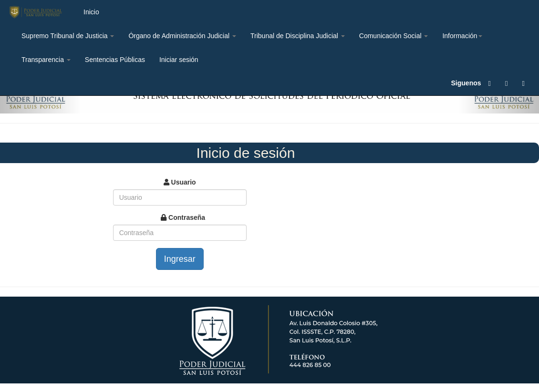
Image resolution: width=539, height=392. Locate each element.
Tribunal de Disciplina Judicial (298, 36)
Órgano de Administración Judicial (182, 36)
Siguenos (466, 83)
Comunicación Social (394, 36)
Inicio (91, 12)
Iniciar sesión (179, 60)
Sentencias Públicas (115, 60)
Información (462, 36)
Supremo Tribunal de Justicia (68, 36)
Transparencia (46, 60)
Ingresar (180, 259)
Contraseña (183, 217)
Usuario (180, 182)
